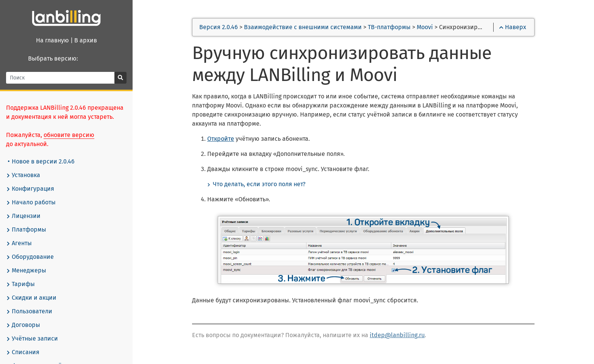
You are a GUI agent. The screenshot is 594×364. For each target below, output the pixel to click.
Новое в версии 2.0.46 (41, 161)
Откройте (221, 139)
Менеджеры (26, 271)
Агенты (19, 243)
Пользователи (29, 311)
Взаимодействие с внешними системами (303, 27)
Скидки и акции (31, 298)
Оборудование (30, 257)
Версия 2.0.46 (219, 27)
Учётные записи (32, 339)
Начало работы (31, 202)
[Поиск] (60, 78)
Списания (23, 352)
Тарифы (20, 284)
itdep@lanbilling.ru (397, 335)
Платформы (26, 230)
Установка (23, 175)
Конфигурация (30, 189)
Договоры (23, 325)
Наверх (513, 27)
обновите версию (69, 135)
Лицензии (23, 216)
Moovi (425, 27)
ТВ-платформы (389, 27)
